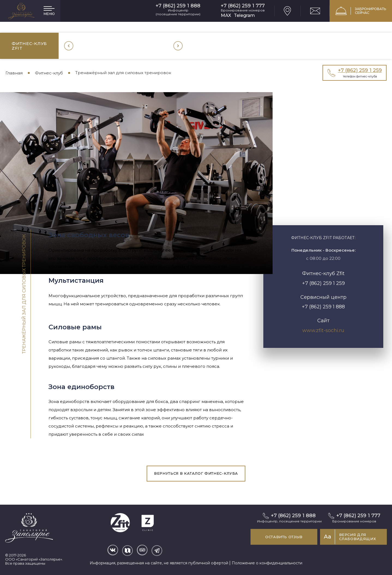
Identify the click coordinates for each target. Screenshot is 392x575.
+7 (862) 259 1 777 (243, 6)
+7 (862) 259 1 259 (323, 283)
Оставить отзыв (284, 537)
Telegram (244, 15)
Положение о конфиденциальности (267, 563)
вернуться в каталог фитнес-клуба (196, 473)
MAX (226, 15)
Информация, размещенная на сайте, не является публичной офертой (159, 563)
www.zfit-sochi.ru (323, 330)
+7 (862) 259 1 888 (178, 6)
